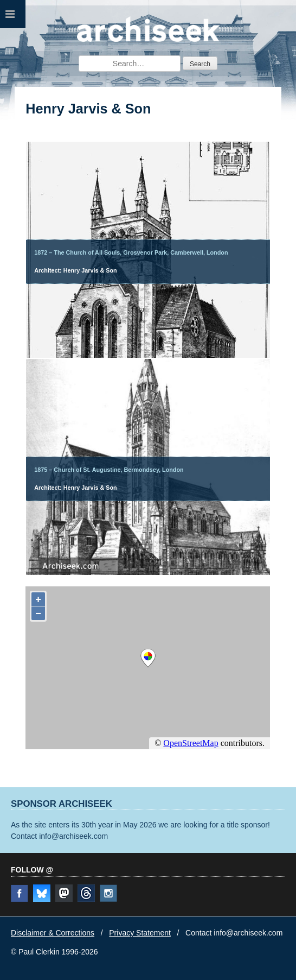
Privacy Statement (140, 933)
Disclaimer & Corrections (53, 933)
